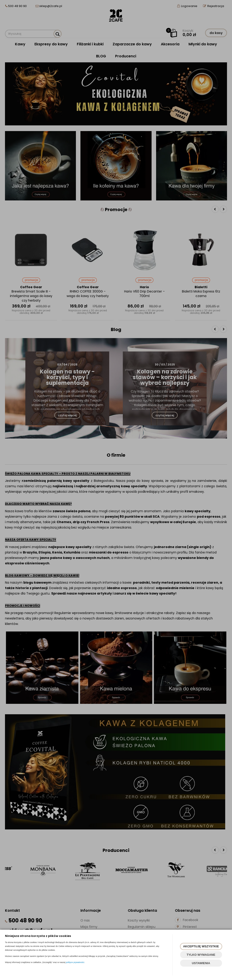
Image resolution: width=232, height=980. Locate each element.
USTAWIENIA (201, 963)
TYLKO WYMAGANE (201, 955)
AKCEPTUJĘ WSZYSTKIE (201, 946)
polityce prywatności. (75, 962)
